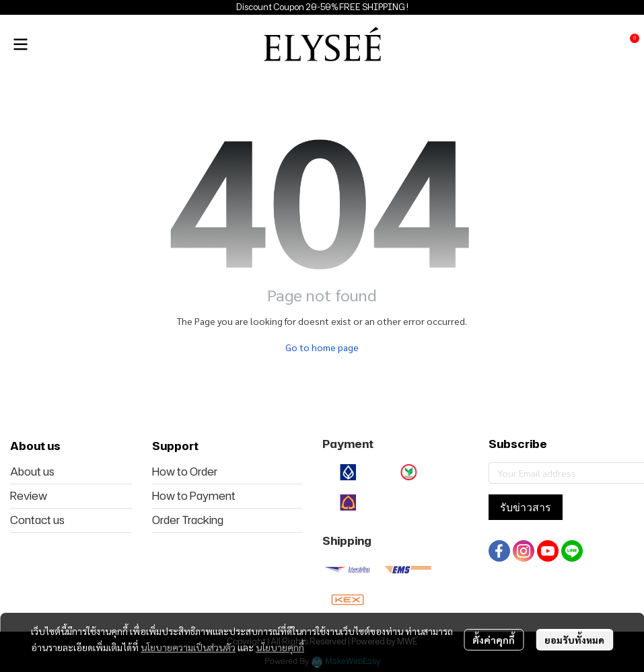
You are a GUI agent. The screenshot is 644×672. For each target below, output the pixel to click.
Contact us (37, 520)
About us (32, 472)
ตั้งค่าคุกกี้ (494, 640)
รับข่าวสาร (526, 507)
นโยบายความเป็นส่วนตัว (188, 647)
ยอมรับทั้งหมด (574, 640)
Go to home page (322, 347)
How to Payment (194, 496)
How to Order (185, 472)
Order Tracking (188, 520)
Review (29, 496)
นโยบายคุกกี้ (280, 647)
